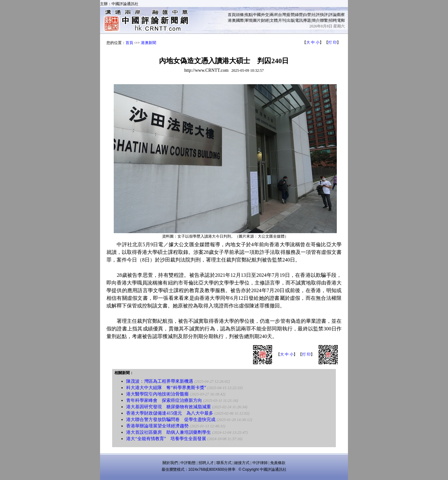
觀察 (341, 15)
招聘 (333, 20)
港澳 (232, 20)
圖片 (257, 20)
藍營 (291, 15)
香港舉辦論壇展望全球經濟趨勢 (157, 426)
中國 (257, 15)
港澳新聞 (148, 43)
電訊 (299, 20)
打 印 (332, 42)
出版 (291, 20)
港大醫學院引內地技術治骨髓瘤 (157, 394)
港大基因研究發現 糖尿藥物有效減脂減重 (169, 407)
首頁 (232, 15)
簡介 (316, 20)
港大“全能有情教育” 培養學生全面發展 (166, 439)
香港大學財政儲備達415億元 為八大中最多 (170, 413)
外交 (265, 15)
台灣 (282, 15)
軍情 (249, 20)
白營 (307, 15)
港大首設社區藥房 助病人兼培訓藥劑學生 (169, 432)
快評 (324, 15)
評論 (333, 15)
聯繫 (324, 20)
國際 (240, 20)
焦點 (249, 15)
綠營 (299, 15)
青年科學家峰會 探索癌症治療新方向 (164, 400)
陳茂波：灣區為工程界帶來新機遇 (160, 381)
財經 (265, 20)
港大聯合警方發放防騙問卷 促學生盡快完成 (171, 420)
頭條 (240, 15)
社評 (316, 15)
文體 (274, 20)
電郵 (341, 20)
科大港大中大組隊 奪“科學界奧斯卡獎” (166, 388)
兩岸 (274, 15)
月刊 (282, 20)
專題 (307, 20)
